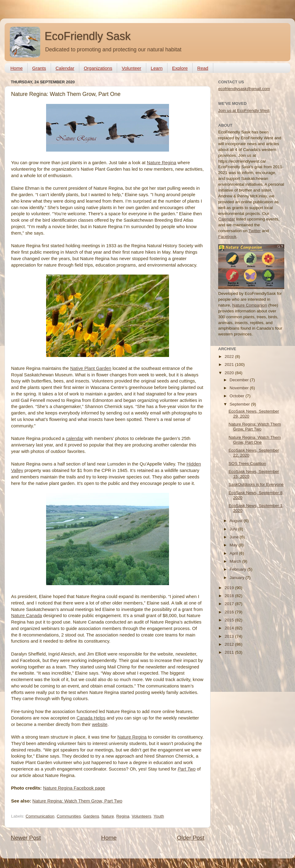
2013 (230, 636)
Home (17, 68)
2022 (230, 357)
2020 (230, 373)
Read (203, 68)
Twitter (255, 231)
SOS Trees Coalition (247, 464)
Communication (40, 816)
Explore (180, 68)
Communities (69, 816)
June (235, 537)
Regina (123, 816)
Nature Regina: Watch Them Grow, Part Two (77, 801)
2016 (230, 612)
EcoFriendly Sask (88, 36)
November (240, 388)
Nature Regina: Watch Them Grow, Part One (255, 440)
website (100, 724)
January (238, 578)
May (234, 545)
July (234, 529)
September (240, 404)
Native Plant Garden (91, 368)
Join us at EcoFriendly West (244, 111)
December (240, 380)
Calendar (65, 68)
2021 (230, 365)
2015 (230, 620)
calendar (75, 438)
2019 (230, 588)
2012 (230, 644)
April (234, 553)
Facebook (227, 237)
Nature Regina (162, 163)
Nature (108, 816)
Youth (159, 816)
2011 (230, 652)
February (238, 569)
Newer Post (26, 838)
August (237, 521)
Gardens (91, 816)
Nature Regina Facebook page (74, 788)
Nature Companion (250, 305)
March (236, 561)
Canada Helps (91, 718)
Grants (39, 68)
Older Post (191, 838)
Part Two (187, 769)
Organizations (98, 68)
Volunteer (131, 68)
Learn (157, 68)
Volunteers (142, 816)
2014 (230, 628)
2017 (230, 604)
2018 (230, 596)
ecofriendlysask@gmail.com (244, 89)
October (238, 396)
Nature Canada (27, 616)
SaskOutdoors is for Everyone (256, 484)
